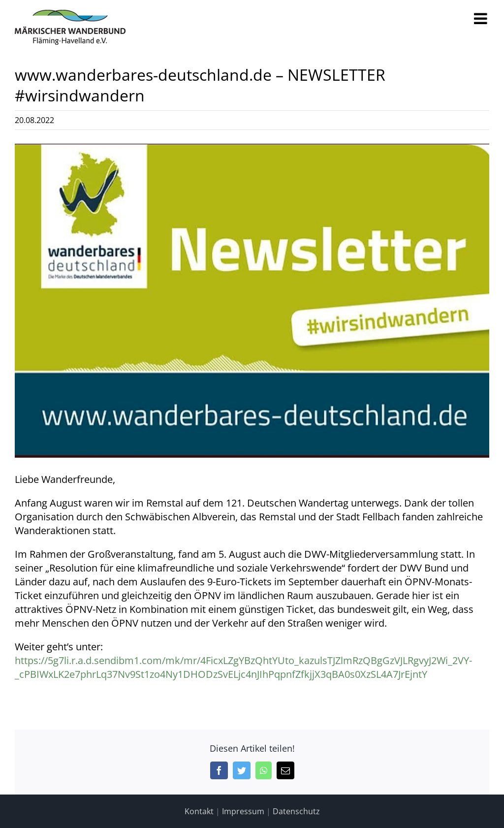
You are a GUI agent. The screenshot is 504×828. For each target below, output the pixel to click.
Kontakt (199, 811)
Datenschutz (296, 811)
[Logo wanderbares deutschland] (252, 301)
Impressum (243, 811)
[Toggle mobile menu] (482, 18)
